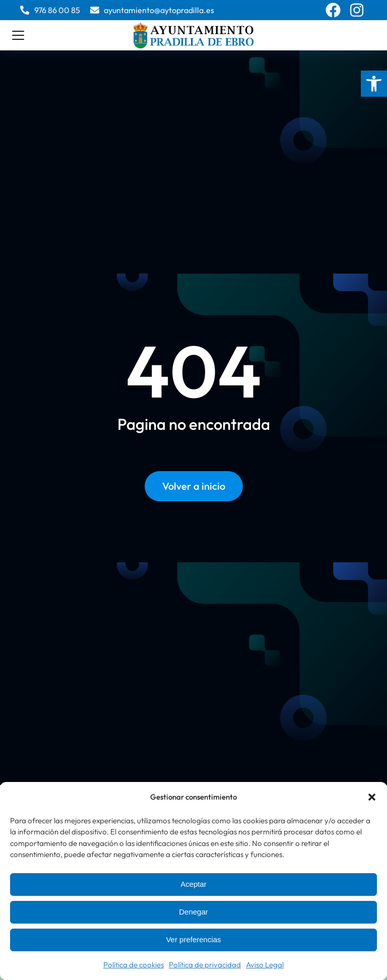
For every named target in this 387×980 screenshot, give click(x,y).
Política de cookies (134, 965)
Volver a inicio (194, 486)
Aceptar (193, 884)
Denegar (193, 912)
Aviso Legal (265, 965)
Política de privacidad (205, 965)
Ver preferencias (193, 939)
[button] (374, 84)
